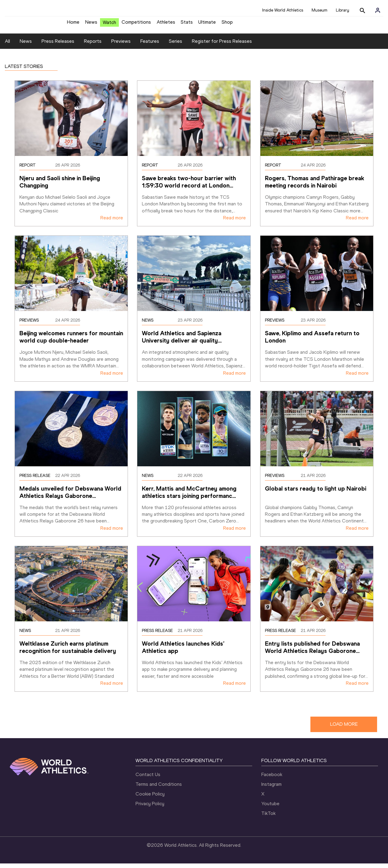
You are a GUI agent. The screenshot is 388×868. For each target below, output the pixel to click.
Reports (93, 46)
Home (73, 24)
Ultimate (207, 24)
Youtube (270, 808)
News (91, 24)
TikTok (268, 818)
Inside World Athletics (283, 10)
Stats (187, 24)
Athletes (166, 24)
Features (150, 46)
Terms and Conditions (159, 789)
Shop (227, 24)
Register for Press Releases (222, 46)
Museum (319, 10)
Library (343, 10)
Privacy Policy (150, 808)
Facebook (272, 779)
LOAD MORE (344, 729)
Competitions (136, 24)
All (7, 46)
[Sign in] (378, 10)
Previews (121, 46)
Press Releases (58, 46)
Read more (112, 222)
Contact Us (148, 779)
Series (176, 46)
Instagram (271, 789)
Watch (109, 25)
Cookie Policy (150, 798)
